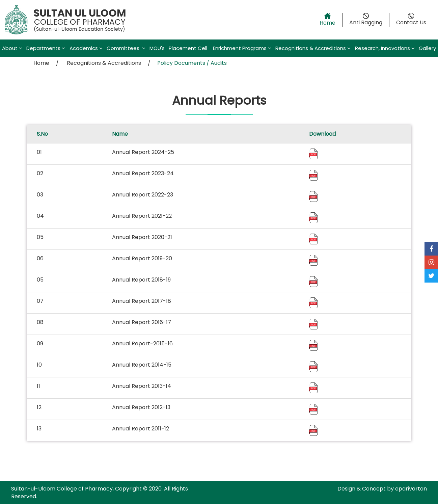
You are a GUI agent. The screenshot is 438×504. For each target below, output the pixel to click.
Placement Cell (189, 48)
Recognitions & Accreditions (313, 48)
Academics (86, 48)
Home (327, 20)
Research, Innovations (385, 48)
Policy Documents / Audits (192, 63)
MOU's (157, 48)
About (12, 48)
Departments (46, 48)
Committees (126, 48)
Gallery (427, 48)
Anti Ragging (366, 20)
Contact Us (411, 20)
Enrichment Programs (242, 48)
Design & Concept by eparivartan (382, 489)
